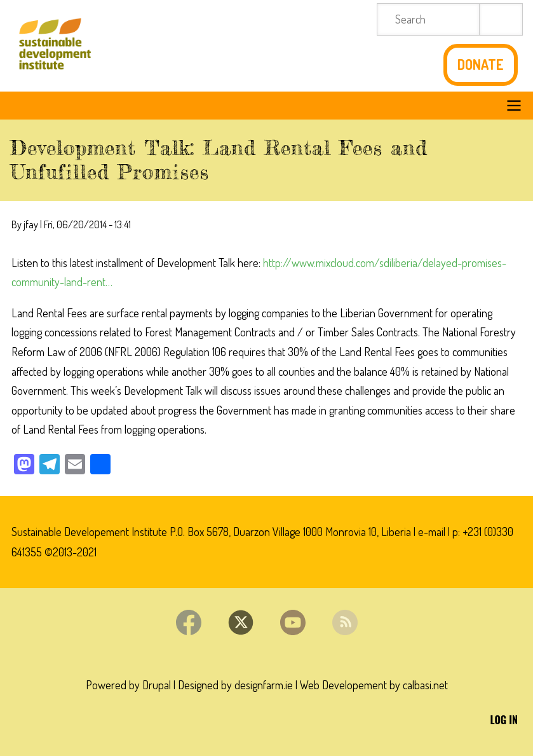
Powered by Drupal (128, 685)
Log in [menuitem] (504, 720)
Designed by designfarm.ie (235, 685)
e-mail (432, 532)
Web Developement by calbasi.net (374, 685)
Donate (481, 65)
